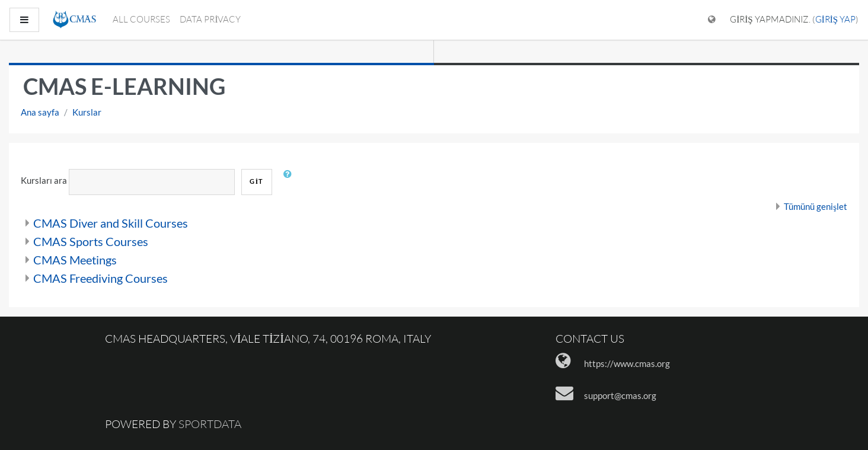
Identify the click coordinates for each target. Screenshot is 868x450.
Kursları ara (44, 180)
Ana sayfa (40, 112)
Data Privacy (210, 19)
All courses (141, 19)
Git (256, 181)
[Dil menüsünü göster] (712, 20)
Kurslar (87, 112)
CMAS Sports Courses (91, 241)
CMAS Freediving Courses (100, 278)
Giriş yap (835, 19)
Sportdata (210, 424)
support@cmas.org (620, 395)
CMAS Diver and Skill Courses (111, 223)
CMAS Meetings (75, 260)
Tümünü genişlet (816, 206)
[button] (291, 182)
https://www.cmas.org (627, 363)
